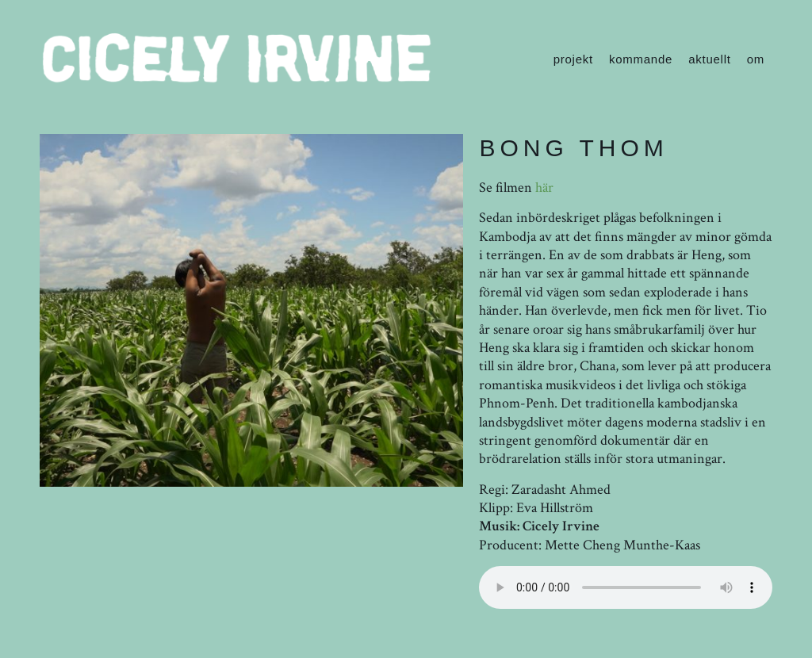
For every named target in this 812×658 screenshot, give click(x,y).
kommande (641, 59)
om (756, 59)
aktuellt (710, 59)
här (544, 187)
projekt (573, 59)
